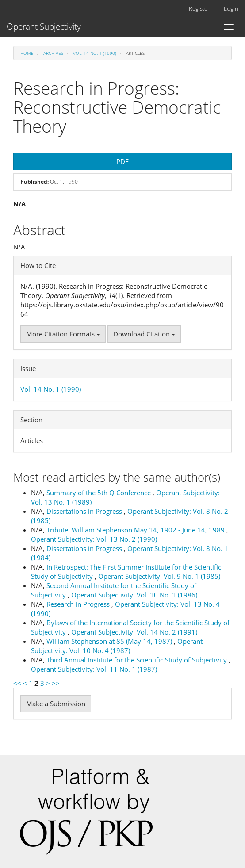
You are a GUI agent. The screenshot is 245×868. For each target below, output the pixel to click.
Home (27, 53)
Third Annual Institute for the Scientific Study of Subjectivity (138, 660)
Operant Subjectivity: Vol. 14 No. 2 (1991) (134, 632)
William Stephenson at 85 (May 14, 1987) (110, 641)
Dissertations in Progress (85, 511)
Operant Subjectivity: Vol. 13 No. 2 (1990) (94, 539)
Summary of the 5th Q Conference (100, 493)
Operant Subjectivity (44, 27)
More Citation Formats (63, 334)
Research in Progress (79, 604)
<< (17, 683)
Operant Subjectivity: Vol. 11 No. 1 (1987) (94, 669)
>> (56, 683)
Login (231, 8)
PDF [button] (122, 161)
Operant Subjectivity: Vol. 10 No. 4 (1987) (117, 646)
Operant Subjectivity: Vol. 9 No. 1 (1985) (159, 576)
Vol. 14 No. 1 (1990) (95, 53)
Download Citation (144, 334)
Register (199, 8)
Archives (53, 53)
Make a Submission (56, 704)
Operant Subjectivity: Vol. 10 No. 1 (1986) (134, 595)
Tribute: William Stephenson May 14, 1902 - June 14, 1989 (136, 530)
